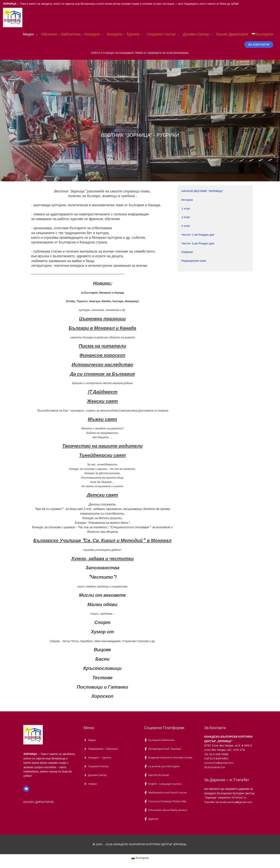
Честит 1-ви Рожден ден (198, 235)
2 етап (186, 217)
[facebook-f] (161, 740)
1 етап (186, 209)
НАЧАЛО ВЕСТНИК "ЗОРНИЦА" (202, 191)
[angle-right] (90, 740)
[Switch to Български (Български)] (140, 858)
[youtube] (27, 789)
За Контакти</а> (215, 767)
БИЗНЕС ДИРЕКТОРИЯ (38, 802)
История (187, 200)
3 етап (186, 226)
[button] (259, 45)
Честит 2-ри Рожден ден (198, 244)
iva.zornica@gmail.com (219, 763)
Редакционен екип (194, 261)
